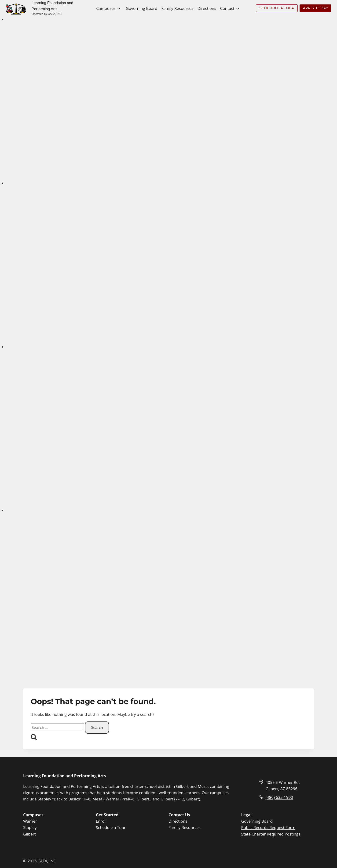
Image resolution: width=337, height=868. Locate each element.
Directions (207, 8)
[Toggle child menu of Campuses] (119, 8)
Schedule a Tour (111, 827)
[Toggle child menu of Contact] (238, 8)
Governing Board (142, 8)
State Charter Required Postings (271, 834)
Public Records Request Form (268, 827)
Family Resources (177, 8)
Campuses (106, 8)
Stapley (30, 827)
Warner (30, 821)
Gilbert (29, 834)
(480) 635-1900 (279, 797)
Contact (227, 8)
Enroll (101, 821)
